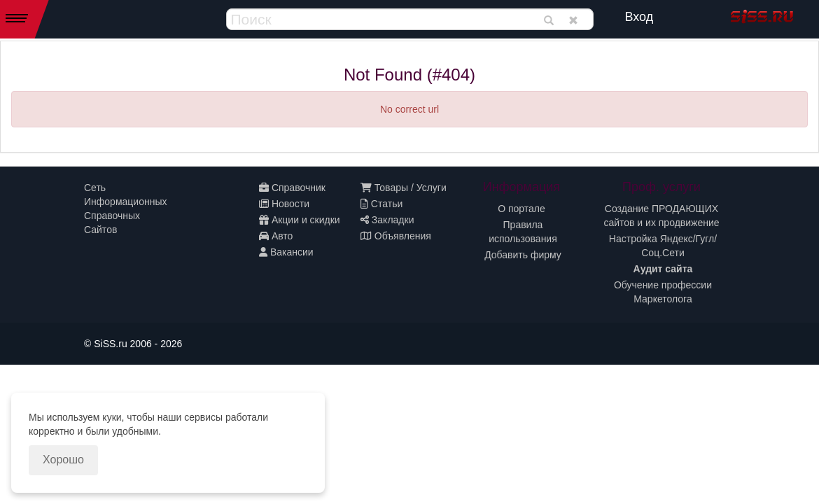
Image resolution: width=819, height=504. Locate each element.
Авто (276, 236)
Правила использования (523, 232)
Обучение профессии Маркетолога (663, 292)
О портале (521, 209)
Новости (284, 204)
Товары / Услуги (404, 188)
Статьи (381, 204)
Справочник (292, 188)
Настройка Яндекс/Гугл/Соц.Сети (663, 246)
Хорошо (63, 460)
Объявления (396, 236)
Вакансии (286, 252)
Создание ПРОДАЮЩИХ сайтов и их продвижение (661, 216)
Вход (639, 17)
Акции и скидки (300, 220)
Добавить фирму (523, 255)
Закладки (387, 220)
